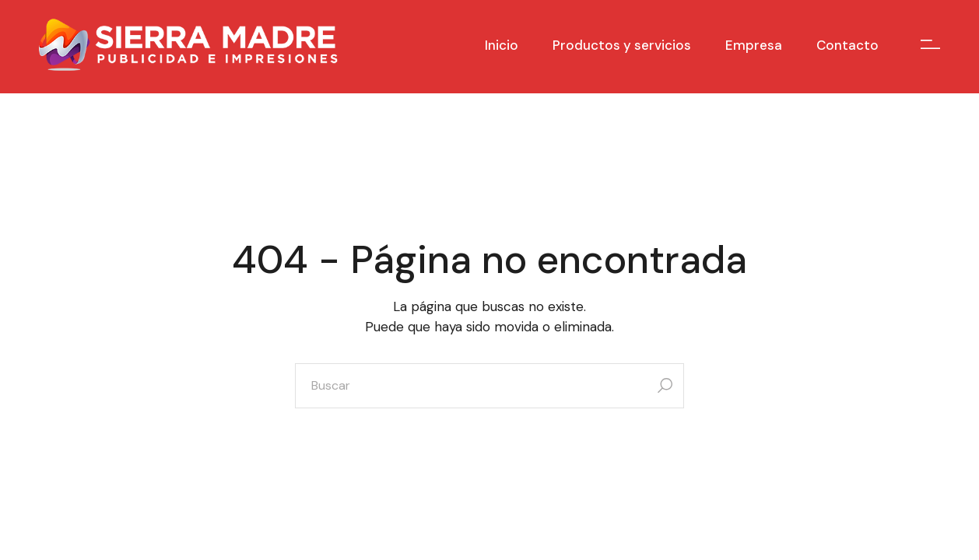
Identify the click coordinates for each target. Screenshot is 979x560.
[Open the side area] (930, 45)
